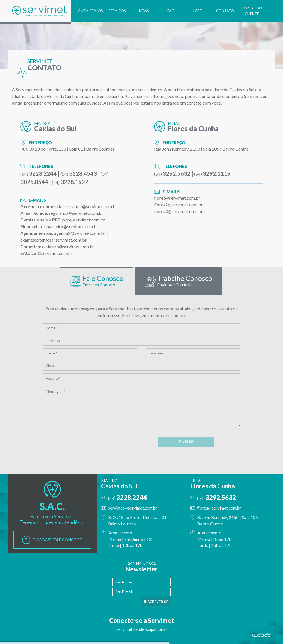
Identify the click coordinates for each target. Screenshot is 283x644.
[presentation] (111, 443)
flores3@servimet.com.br (178, 211)
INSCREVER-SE (156, 602)
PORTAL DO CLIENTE (251, 11)
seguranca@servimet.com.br (76, 213)
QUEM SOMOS (80, 11)
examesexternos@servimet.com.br (53, 240)
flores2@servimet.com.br (178, 205)
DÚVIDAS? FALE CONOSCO (52, 541)
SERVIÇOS (108, 11)
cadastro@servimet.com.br (68, 246)
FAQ (165, 11)
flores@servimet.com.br (177, 198)
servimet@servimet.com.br (91, 206)
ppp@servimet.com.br (84, 220)
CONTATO (223, 11)
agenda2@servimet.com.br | (81, 233)
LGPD (194, 11)
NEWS (137, 11)
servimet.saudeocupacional (141, 630)
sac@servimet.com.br (52, 253)
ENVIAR (186, 443)
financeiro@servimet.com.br (71, 226)
